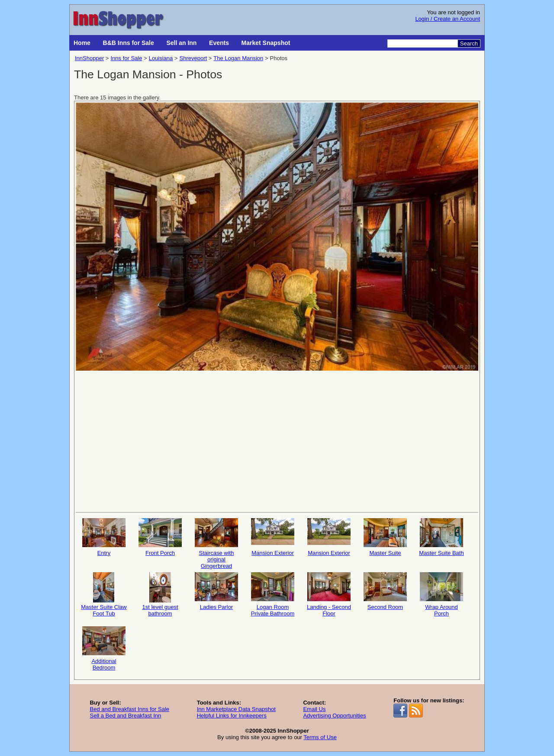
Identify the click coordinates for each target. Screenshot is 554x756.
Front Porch (160, 537)
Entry (104, 537)
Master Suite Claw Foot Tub (104, 594)
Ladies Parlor (216, 591)
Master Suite (385, 537)
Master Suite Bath (441, 537)
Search (469, 43)
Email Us (314, 709)
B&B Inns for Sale (129, 43)
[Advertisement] (277, 441)
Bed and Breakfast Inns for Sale (129, 709)
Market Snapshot (266, 43)
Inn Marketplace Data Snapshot (236, 709)
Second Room (385, 591)
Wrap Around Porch (441, 594)
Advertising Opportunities (334, 716)
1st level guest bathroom (160, 594)
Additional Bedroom (104, 649)
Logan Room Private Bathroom (273, 594)
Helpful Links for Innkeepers (232, 716)
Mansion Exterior (273, 537)
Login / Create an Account (448, 19)
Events (219, 43)
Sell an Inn (181, 43)
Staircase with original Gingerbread (216, 543)
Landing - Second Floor (329, 594)
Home (82, 43)
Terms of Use (320, 737)
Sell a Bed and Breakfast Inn (125, 716)
